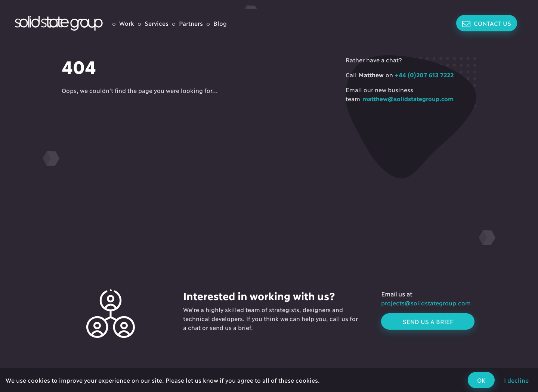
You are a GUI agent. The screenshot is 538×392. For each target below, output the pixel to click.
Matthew (371, 74)
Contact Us (487, 23)
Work (127, 23)
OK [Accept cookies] (481, 380)
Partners (191, 23)
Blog (220, 23)
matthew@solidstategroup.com (407, 98)
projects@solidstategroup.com (426, 303)
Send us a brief (428, 321)
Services (157, 23)
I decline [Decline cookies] (516, 380)
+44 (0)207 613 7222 (423, 74)
